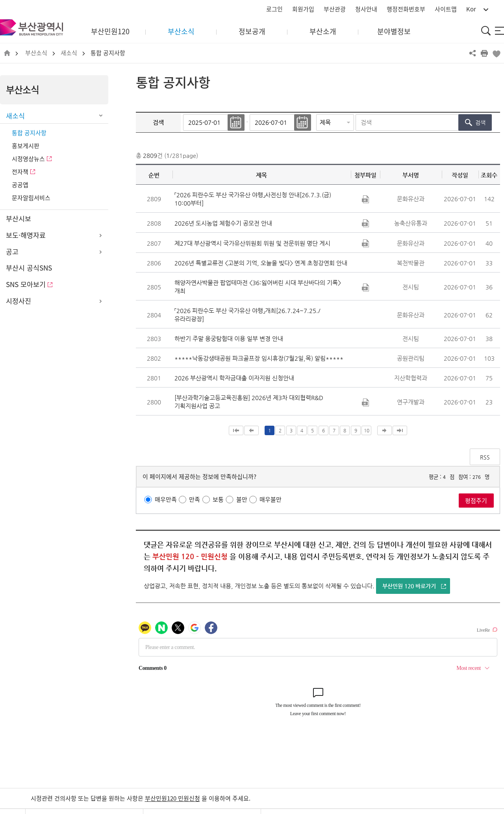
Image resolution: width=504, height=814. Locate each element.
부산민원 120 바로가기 (409, 586)
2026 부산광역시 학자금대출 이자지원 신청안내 (234, 378)
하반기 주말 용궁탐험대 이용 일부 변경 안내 (229, 338)
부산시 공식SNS (29, 268)
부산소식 (36, 53)
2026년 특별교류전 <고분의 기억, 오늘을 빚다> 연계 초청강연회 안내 (261, 263)
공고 (12, 252)
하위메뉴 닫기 (100, 116)
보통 (218, 499)
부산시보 (19, 219)
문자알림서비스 (31, 198)
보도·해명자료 (26, 235)
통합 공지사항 (108, 53)
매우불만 (271, 499)
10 (367, 430)
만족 (195, 499)
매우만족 (166, 499)
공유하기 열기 (472, 53)
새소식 (69, 53)
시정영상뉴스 (28, 159)
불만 (242, 499)
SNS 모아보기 (26, 284)
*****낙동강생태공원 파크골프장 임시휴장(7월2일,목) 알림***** (259, 358)
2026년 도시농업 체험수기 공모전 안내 (223, 223)
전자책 (20, 172)
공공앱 (20, 185)
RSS (485, 457)
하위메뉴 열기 (100, 235)
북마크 (496, 53)
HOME (7, 53)
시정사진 (19, 301)
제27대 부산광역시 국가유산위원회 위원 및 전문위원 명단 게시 (252, 243)
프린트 (484, 53)
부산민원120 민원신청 (172, 798)
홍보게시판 (26, 146)
